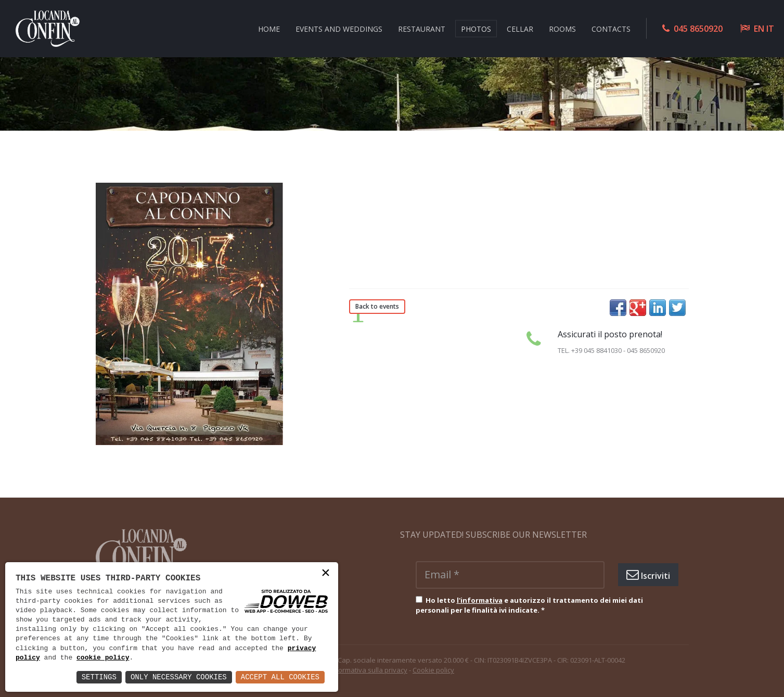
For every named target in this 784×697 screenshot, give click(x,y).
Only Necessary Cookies (179, 677)
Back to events (377, 306)
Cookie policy (433, 670)
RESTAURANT (422, 28)
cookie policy (103, 658)
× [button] (326, 574)
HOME (269, 28)
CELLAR (520, 28)
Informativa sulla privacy (369, 670)
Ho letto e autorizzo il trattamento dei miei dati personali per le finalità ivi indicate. (529, 605)
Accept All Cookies (280, 677)
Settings (99, 677)
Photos (476, 28)
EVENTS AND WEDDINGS (339, 28)
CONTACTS (611, 28)
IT (770, 29)
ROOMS (562, 28)
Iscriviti (648, 575)
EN (759, 29)
